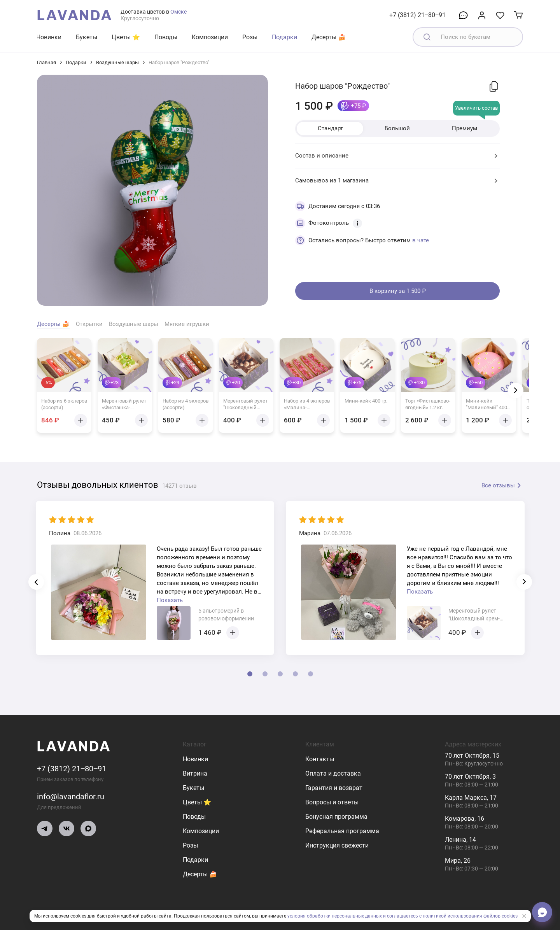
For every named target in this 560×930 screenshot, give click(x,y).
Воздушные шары (117, 62)
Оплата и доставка (333, 773)
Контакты (320, 759)
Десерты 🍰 (329, 37)
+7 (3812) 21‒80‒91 (417, 15)
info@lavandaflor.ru (71, 797)
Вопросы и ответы (332, 802)
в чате (421, 240)
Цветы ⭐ (126, 37)
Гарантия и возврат (334, 788)
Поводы (166, 37)
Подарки (284, 37)
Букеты (87, 37)
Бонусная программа (336, 817)
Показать (170, 600)
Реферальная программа (342, 831)
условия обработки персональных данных (335, 916)
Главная (46, 62)
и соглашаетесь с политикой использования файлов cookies (450, 916)
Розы (250, 37)
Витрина (195, 773)
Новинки (49, 37)
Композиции (210, 37)
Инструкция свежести (337, 845)
